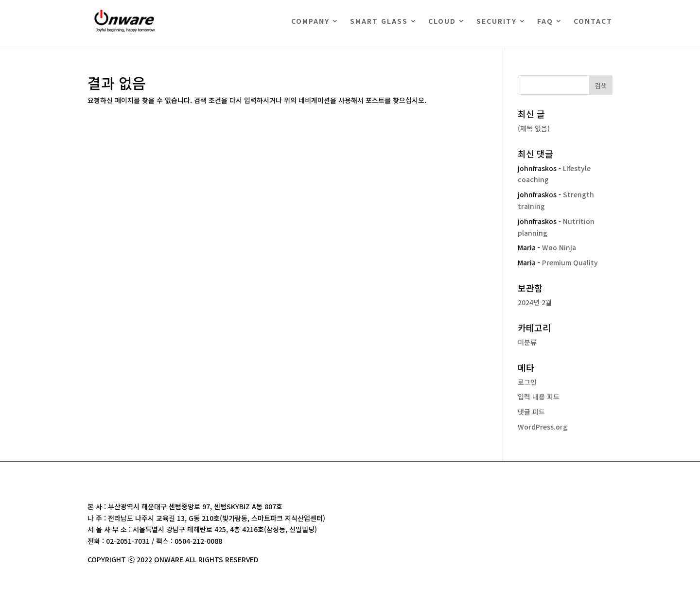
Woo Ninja (559, 247)
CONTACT (593, 21)
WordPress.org (542, 427)
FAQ (545, 21)
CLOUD (442, 21)
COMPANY (310, 21)
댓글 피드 (531, 412)
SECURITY (497, 21)
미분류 (527, 342)
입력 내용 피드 (539, 397)
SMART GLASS (379, 21)
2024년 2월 (535, 302)
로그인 (527, 382)
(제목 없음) (534, 128)
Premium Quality (570, 262)
